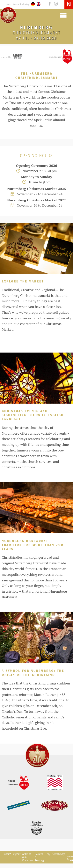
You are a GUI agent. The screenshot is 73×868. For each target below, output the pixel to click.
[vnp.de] (17, 57)
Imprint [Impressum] (16, 854)
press (9, 4)
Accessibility (58, 854)
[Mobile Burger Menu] (63, 15)
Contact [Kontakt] (7, 854)
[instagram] (55, 4)
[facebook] (49, 4)
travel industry (21, 4)
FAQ (48, 854)
